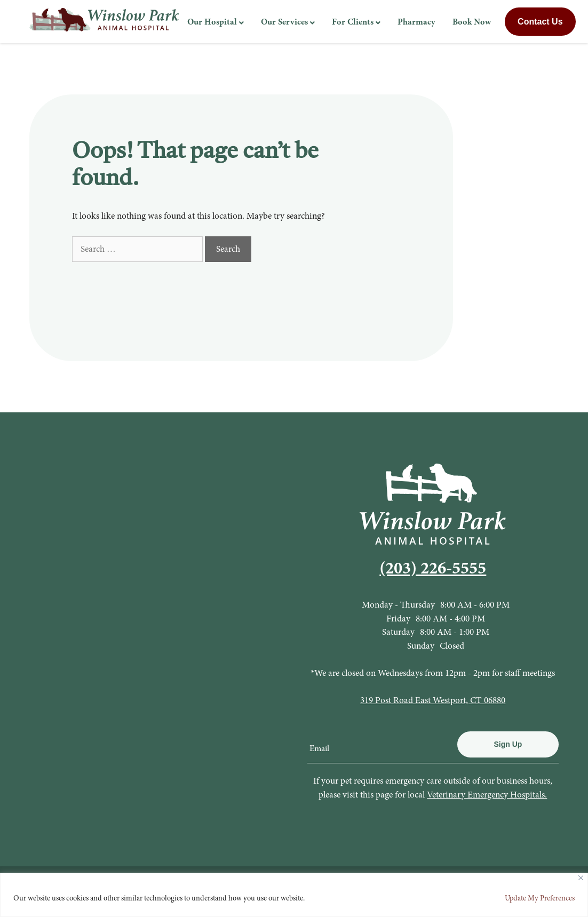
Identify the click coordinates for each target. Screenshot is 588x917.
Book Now (472, 22)
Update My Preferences (540, 898)
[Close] (581, 878)
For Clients (353, 22)
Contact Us (540, 22)
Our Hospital (212, 22)
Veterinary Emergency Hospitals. (487, 795)
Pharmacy (416, 22)
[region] (294, 895)
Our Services (284, 22)
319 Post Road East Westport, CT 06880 (433, 700)
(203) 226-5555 (433, 568)
